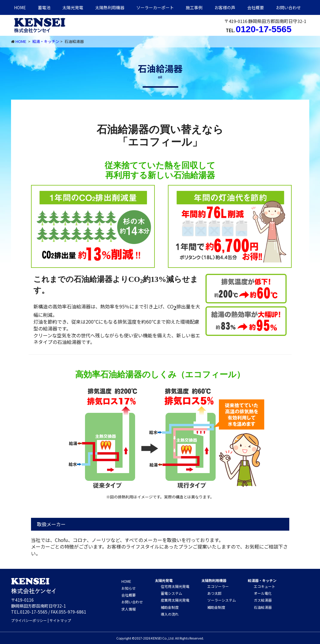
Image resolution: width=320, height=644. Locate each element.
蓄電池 (44, 7)
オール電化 (263, 593)
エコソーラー (218, 586)
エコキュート (265, 586)
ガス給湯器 (263, 600)
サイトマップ (60, 620)
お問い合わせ (288, 7)
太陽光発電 (73, 7)
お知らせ (129, 588)
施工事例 (194, 7)
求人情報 (129, 609)
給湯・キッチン (46, 41)
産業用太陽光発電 (175, 600)
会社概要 (256, 7)
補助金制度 (170, 607)
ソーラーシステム (222, 600)
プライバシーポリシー (29, 620)
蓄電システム (171, 593)
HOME (20, 7)
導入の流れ (170, 614)
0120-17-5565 (264, 29)
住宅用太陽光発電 (175, 586)
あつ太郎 (214, 593)
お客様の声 (225, 7)
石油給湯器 (263, 607)
